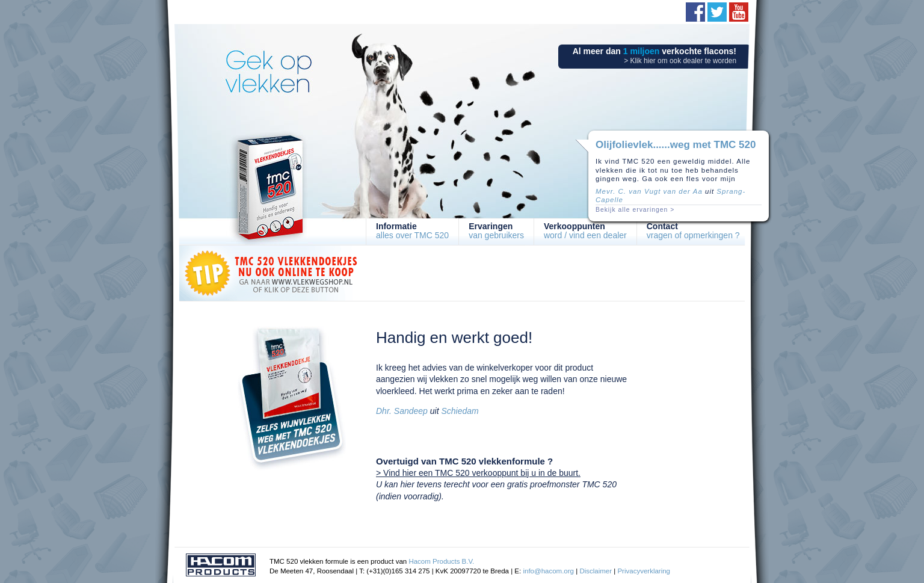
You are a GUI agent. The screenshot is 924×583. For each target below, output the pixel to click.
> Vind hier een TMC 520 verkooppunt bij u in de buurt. (478, 473)
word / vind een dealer (585, 231)
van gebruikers (496, 231)
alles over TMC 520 (412, 231)
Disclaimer (596, 571)
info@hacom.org (548, 571)
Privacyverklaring (644, 571)
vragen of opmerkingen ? (693, 231)
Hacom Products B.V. (441, 561)
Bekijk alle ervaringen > (635, 210)
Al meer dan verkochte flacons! (654, 56)
